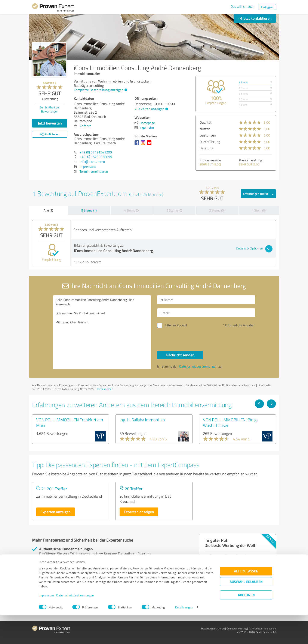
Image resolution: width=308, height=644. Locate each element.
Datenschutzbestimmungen (75, 624)
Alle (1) (48, 210)
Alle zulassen (246, 600)
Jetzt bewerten (50, 123)
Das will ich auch (242, 6)
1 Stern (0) (259, 210)
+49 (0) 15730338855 (96, 157)
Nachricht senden (180, 355)
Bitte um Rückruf (176, 325)
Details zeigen (184, 636)
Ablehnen (246, 624)
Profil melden (105, 389)
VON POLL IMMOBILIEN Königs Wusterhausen (231, 422)
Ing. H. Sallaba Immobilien (142, 420)
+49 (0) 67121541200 (96, 152)
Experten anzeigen (56, 512)
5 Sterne (244, 82)
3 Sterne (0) (174, 210)
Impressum (46, 624)
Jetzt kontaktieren (255, 18)
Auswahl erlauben (246, 610)
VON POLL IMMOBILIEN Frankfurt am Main (70, 422)
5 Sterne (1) (89, 210)
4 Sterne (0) (132, 210)
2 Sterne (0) (217, 210)
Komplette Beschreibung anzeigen (100, 90)
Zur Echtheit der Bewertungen (50, 109)
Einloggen (267, 7)
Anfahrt (85, 126)
